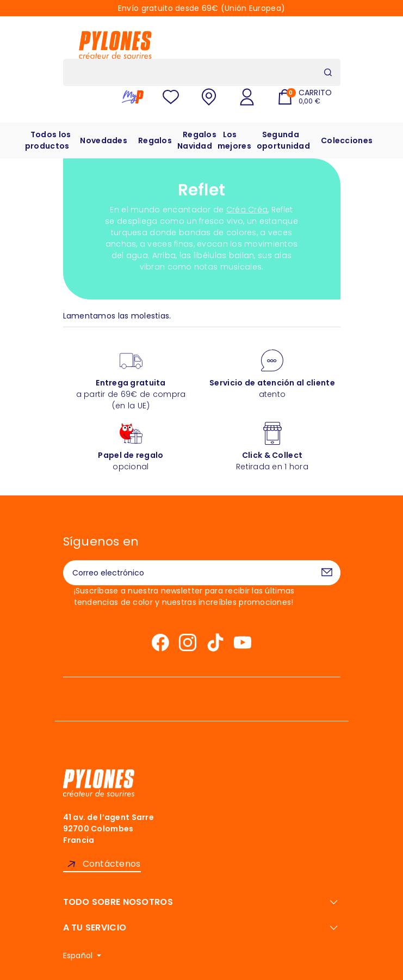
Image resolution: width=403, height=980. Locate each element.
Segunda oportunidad (283, 140)
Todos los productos (48, 140)
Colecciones (347, 140)
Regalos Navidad (197, 140)
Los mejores (234, 140)
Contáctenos (112, 864)
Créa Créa (247, 210)
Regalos (155, 140)
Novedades (104, 140)
